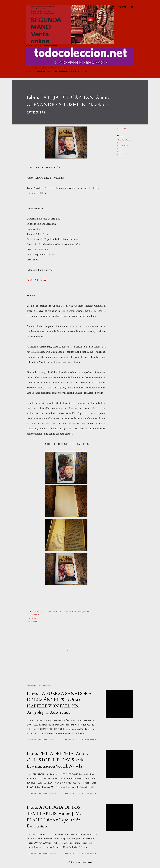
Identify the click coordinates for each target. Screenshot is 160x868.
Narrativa (120, 149)
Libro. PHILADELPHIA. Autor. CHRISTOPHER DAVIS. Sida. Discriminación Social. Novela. (57, 760)
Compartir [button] (122, 128)
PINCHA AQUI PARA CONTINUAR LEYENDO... (81, 739)
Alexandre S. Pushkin (124, 140)
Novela (120, 152)
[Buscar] (123, 7)
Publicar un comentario (48, 739)
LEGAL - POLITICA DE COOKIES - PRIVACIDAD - (58, 71)
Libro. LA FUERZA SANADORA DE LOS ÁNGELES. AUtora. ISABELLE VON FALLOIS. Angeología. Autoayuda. (59, 703)
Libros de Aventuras (124, 146)
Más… (88, 71)
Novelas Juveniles (123, 155)
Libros (119, 143)
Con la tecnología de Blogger (80, 862)
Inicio (29, 71)
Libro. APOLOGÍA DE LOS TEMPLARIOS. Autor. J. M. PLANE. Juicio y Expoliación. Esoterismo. (54, 816)
